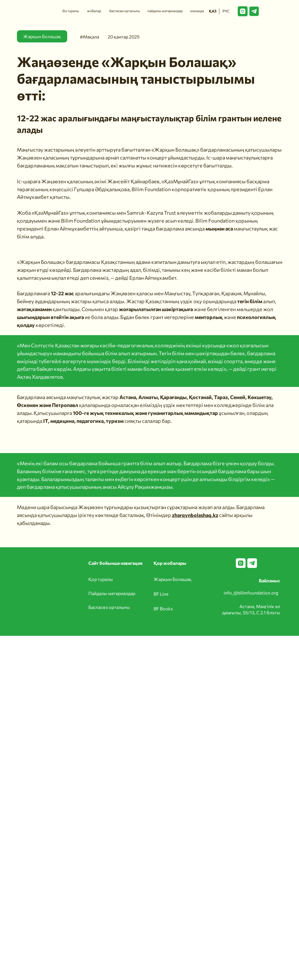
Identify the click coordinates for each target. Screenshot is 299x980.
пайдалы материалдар (165, 11)
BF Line (161, 594)
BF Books (163, 609)
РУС (226, 11)
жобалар (94, 11)
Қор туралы (101, 579)
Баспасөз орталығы (109, 607)
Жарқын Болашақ (173, 579)
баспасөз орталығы (125, 11)
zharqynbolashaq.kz (195, 515)
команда (197, 11)
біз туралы (71, 11)
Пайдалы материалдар (112, 593)
